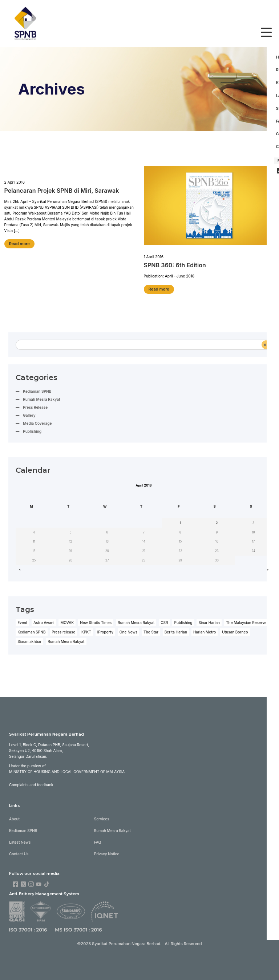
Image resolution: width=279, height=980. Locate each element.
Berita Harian (175, 630)
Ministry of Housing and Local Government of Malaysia (67, 769)
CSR (163, 620)
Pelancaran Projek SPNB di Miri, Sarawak (61, 189)
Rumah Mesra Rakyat (41, 398)
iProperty (105, 630)
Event (22, 620)
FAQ (97, 839)
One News (128, 630)
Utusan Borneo (234, 630)
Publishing (32, 430)
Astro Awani (44, 620)
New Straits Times (95, 620)
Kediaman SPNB (37, 390)
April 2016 (144, 483)
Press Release (35, 406)
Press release (63, 630)
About (14, 816)
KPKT (86, 630)
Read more (19, 243)
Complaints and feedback (31, 782)
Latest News (20, 839)
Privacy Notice (106, 851)
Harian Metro (204, 630)
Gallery (29, 414)
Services (101, 816)
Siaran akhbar (29, 639)
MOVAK (67, 620)
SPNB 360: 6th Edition (175, 264)
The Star (150, 630)
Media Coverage (37, 422)
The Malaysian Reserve (245, 620)
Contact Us (19, 851)
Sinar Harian (208, 620)
